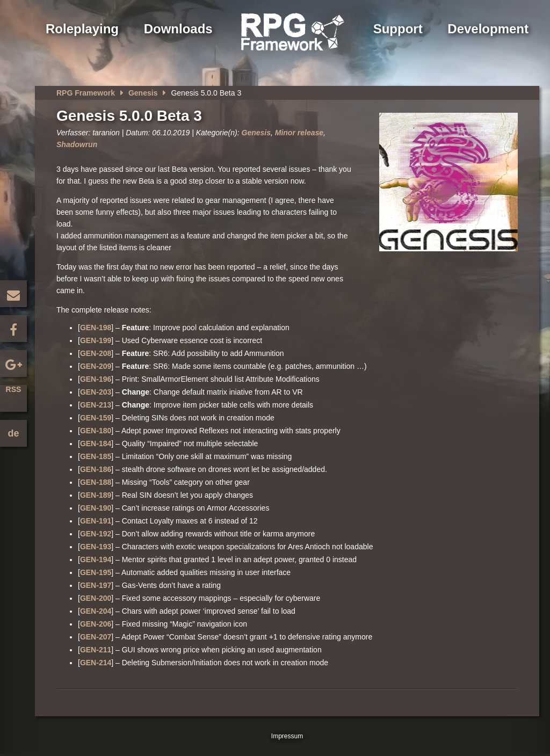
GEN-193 (96, 547)
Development (488, 29)
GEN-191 (96, 521)
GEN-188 (96, 482)
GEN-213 (96, 405)
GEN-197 (96, 585)
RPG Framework (86, 93)
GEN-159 (96, 418)
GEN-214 (96, 663)
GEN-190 (96, 508)
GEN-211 (96, 650)
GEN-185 (96, 456)
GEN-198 (96, 328)
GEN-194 (96, 559)
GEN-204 (96, 611)
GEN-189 (96, 495)
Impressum (287, 736)
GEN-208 (96, 353)
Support (398, 29)
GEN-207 (96, 637)
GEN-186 (96, 469)
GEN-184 (96, 444)
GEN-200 (96, 598)
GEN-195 (96, 572)
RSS (14, 389)
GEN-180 (96, 431)
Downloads (178, 29)
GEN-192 (96, 534)
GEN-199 (96, 340)
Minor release (299, 133)
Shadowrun (77, 144)
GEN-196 (96, 379)
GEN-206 (96, 624)
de (13, 433)
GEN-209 (96, 366)
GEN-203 (96, 392)
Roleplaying (82, 29)
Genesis (143, 93)
